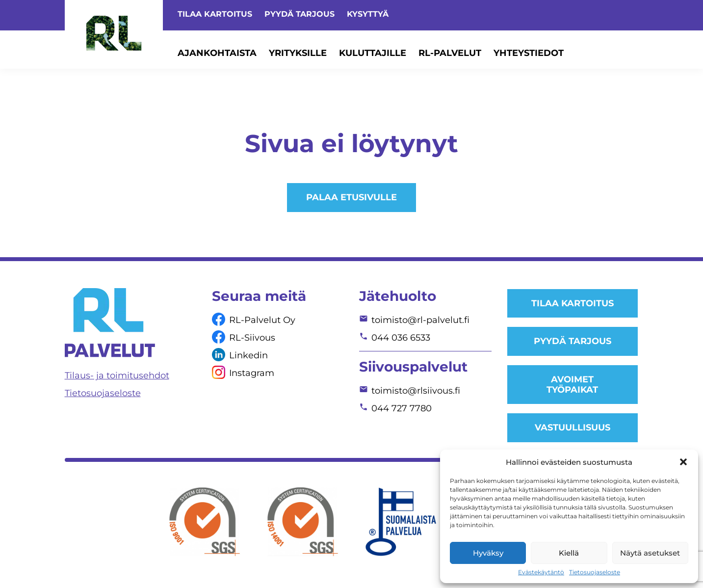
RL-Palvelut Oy (262, 320)
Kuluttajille (373, 53)
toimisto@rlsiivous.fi (416, 391)
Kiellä (569, 553)
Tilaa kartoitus (215, 14)
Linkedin (248, 355)
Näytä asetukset (650, 553)
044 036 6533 (401, 338)
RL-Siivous (252, 338)
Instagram (252, 373)
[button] (683, 462)
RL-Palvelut (450, 53)
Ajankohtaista (217, 53)
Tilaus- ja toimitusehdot (117, 375)
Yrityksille (298, 53)
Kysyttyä (368, 14)
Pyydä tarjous (299, 14)
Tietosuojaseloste (595, 572)
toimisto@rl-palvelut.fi (420, 320)
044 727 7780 (402, 408)
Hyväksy (488, 553)
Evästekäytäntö (541, 572)
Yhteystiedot (529, 53)
